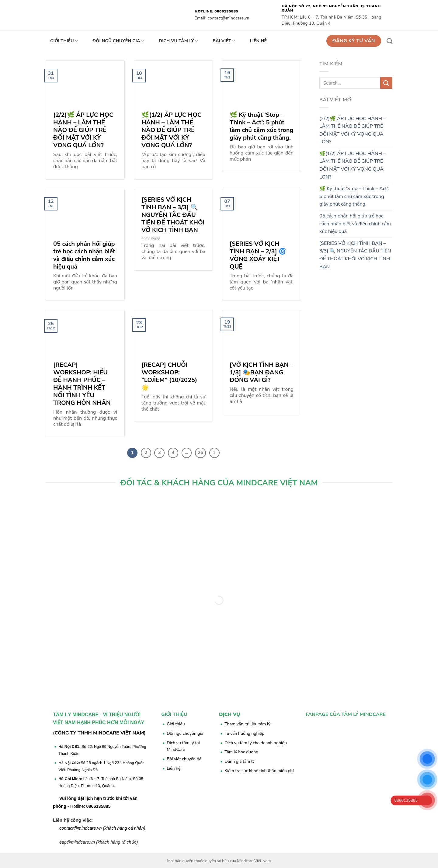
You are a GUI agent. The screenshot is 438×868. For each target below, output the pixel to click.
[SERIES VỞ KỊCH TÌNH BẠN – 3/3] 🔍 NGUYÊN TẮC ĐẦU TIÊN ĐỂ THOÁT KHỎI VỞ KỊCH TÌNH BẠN (355, 255)
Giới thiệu (64, 41)
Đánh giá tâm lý (240, 761)
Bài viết (224, 41)
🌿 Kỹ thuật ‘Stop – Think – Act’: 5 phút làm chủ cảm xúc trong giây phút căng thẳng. (354, 196)
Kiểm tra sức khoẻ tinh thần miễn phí (259, 771)
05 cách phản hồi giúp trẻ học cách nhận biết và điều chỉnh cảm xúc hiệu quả (355, 224)
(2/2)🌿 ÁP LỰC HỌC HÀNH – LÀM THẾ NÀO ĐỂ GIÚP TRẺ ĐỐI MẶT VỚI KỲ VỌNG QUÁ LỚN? (353, 130)
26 (200, 453)
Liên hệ (259, 41)
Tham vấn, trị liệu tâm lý (247, 724)
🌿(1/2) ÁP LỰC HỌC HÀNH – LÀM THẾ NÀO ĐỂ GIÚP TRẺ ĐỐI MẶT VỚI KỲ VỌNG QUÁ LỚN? (353, 165)
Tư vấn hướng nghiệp (244, 733)
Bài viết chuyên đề (184, 759)
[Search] (389, 41)
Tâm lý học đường (241, 752)
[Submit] (386, 83)
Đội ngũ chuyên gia (118, 41)
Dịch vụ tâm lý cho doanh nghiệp (256, 743)
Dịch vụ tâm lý (178, 41)
